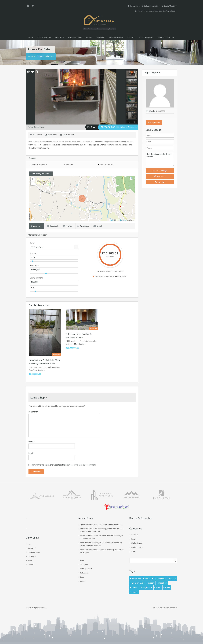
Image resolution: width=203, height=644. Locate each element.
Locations (60, 37)
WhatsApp (83, 226)
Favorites (133, 6)
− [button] (33, 183)
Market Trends (137, 543)
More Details (39, 370)
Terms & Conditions (166, 37)
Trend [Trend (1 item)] (167, 587)
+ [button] (33, 179)
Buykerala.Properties (170, 608)
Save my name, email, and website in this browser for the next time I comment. (64, 465)
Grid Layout (32, 556)
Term (32, 243)
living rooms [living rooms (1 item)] (147, 587)
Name (32, 442)
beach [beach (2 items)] (147, 578)
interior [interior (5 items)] (135, 587)
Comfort (135, 535)
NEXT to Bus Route (39, 164)
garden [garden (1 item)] (151, 583)
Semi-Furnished (107, 164)
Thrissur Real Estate (45, 56)
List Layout (32, 548)
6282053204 (160, 111)
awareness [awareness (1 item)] (136, 578)
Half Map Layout (34, 552)
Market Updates (137, 547)
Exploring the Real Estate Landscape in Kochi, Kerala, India (102, 524)
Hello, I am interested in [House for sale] (160, 159)
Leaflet (112, 220)
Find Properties (44, 37)
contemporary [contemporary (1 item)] (160, 578)
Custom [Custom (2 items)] (173, 578)
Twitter (68, 226)
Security (69, 164)
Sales (133, 551)
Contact (131, 37)
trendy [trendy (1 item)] (135, 592)
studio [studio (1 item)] (159, 587)
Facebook (52, 226)
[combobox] (54, 247)
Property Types (75, 37)
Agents (89, 37)
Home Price (35, 266)
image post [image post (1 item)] (162, 583)
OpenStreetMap (122, 220)
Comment (33, 412)
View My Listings (154, 122)
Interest (33, 253)
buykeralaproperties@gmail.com (162, 11)
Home (30, 37)
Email (98, 226)
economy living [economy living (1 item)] (138, 583)
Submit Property (150, 6)
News (30, 560)
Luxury (134, 539)
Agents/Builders (116, 37)
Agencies (101, 37)
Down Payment (36, 278)
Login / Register (169, 6)
